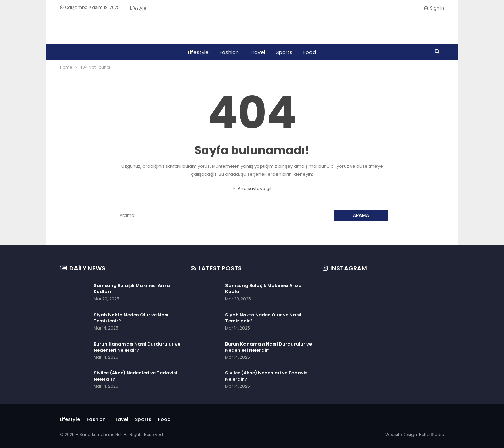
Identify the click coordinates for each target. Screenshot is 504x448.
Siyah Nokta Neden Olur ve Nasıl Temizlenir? (132, 318)
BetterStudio (432, 435)
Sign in (434, 8)
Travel (257, 52)
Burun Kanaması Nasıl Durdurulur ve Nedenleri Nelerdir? (137, 347)
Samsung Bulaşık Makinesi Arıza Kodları (132, 289)
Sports (285, 52)
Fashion (228, 52)
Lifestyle (138, 8)
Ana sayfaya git (252, 188)
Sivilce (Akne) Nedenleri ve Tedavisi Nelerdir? (135, 376)
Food (312, 52)
